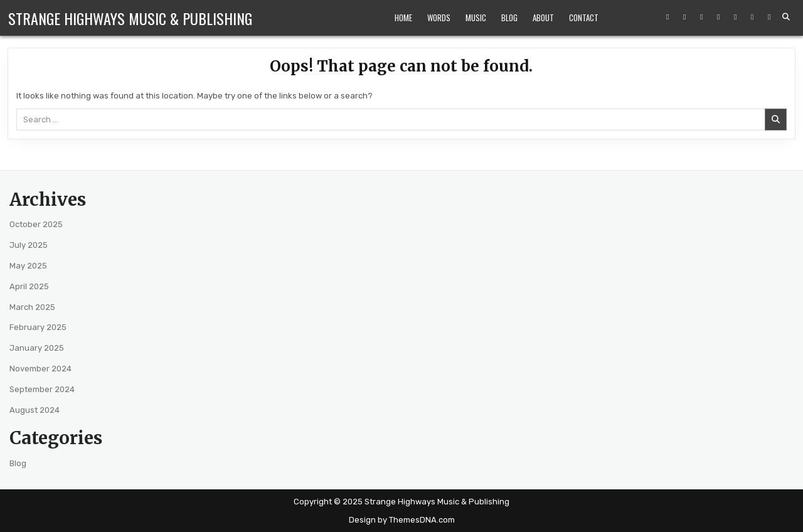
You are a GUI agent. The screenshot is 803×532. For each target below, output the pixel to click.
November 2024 (40, 369)
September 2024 (42, 389)
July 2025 (29, 245)
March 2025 (32, 307)
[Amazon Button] (718, 17)
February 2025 (38, 327)
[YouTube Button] (701, 17)
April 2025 (29, 286)
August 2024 (35, 410)
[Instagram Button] (684, 17)
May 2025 (28, 266)
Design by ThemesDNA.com (402, 520)
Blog (509, 18)
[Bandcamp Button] (752, 17)
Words (439, 18)
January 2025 (37, 348)
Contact (584, 18)
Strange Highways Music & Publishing (130, 18)
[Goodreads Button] (769, 17)
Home (403, 18)
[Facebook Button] (667, 17)
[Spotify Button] (735, 17)
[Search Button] (786, 17)
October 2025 (36, 224)
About (543, 18)
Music (476, 18)
